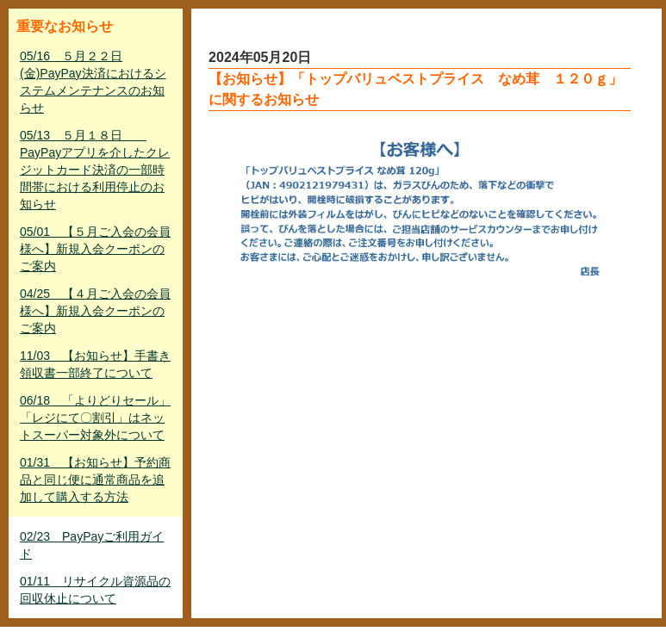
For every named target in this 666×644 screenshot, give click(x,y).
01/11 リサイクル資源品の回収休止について (95, 590)
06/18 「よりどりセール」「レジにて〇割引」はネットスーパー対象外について (95, 418)
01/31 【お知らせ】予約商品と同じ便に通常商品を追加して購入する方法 (95, 480)
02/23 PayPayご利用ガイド (92, 545)
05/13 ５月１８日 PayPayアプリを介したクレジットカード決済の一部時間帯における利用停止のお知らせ (95, 170)
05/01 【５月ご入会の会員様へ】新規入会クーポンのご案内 (95, 249)
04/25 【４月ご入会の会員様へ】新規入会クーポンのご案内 (95, 311)
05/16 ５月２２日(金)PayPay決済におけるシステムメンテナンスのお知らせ (93, 82)
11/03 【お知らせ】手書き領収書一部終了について (95, 364)
